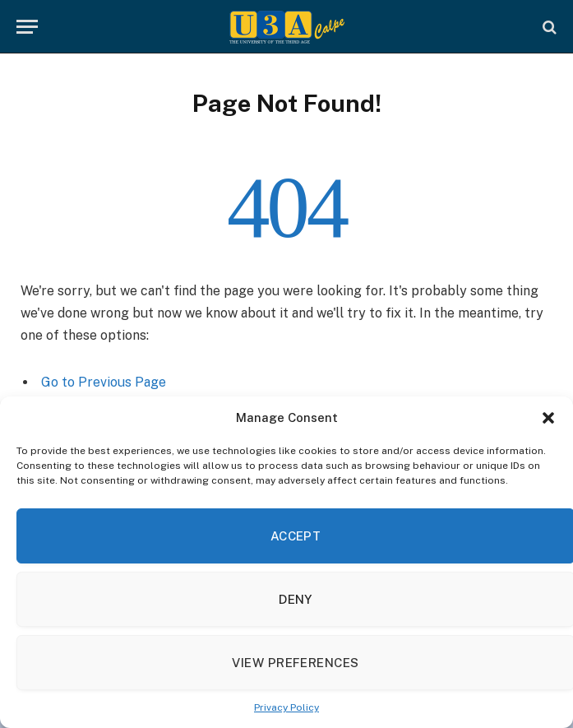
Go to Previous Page (104, 382)
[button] (548, 418)
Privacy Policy (286, 707)
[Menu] (27, 27)
